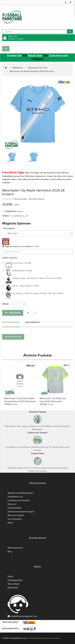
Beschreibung (33, 322)
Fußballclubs (17, 68)
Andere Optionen (10, 258)
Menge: (6, 304)
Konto (10, 576)
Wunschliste (13, 584)
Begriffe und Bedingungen (20, 493)
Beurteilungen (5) (11, 322)
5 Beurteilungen (20, 199)
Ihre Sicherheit (15, 519)
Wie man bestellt (16, 515)
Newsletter (13, 588)
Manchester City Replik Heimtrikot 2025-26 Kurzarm (32, 71)
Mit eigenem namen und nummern (17, 246)
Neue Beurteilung (36, 199)
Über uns (12, 504)
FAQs (10, 523)
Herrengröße (9, 228)
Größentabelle (15, 508)
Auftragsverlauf (15, 580)
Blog (10, 552)
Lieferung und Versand (19, 500)
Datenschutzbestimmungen (21, 512)
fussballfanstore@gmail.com (24, 616)
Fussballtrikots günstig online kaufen (44, 638)
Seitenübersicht (15, 548)
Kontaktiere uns (15, 497)
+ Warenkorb (13, 313)
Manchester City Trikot (38, 68)
